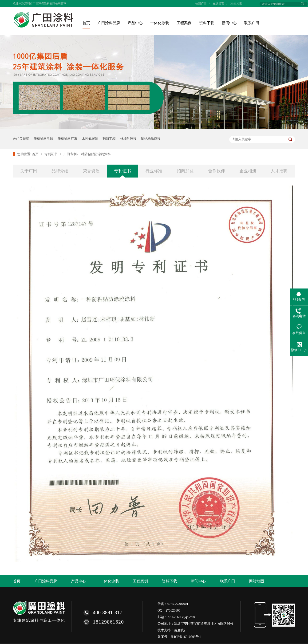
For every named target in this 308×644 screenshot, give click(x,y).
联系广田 (252, 23)
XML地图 (236, 4)
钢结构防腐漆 (151, 139)
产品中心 (135, 23)
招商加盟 (185, 171)
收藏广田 (201, 4)
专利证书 (51, 154)
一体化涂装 (160, 23)
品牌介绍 (60, 171)
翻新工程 (109, 139)
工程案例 (184, 23)
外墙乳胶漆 (128, 139)
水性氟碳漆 (90, 139)
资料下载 (207, 23)
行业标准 (154, 171)
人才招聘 (279, 171)
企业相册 (248, 171)
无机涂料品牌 (43, 139)
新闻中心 (229, 23)
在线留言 (218, 4)
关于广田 (29, 171)
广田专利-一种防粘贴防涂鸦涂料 (87, 154)
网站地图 (257, 581)
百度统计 (181, 630)
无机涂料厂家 (67, 139)
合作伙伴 (217, 171)
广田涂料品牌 (109, 23)
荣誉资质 (91, 171)
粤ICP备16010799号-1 (186, 637)
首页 (86, 23)
